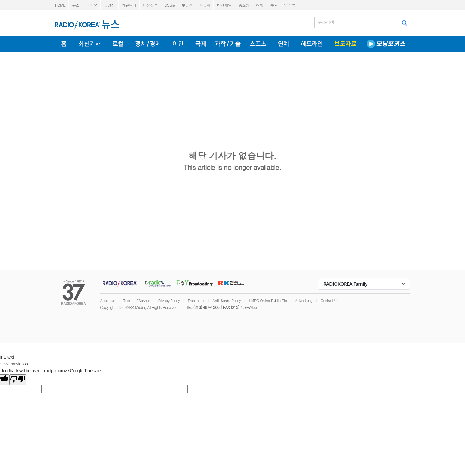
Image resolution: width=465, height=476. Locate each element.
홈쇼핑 (244, 5)
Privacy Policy (169, 300)
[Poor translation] (18, 380)
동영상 (109, 5)
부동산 (187, 5)
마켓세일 (224, 5)
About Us (108, 300)
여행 (260, 5)
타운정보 (150, 5)
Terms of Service (136, 300)
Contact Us (329, 300)
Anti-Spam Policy (227, 300)
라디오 (92, 5)
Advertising (304, 300)
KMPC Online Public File (268, 300)
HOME (60, 5)
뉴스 (76, 5)
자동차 (205, 5)
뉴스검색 (326, 22)
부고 (274, 5)
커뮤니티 (129, 5)
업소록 (290, 5)
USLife (170, 5)
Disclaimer (196, 300)
